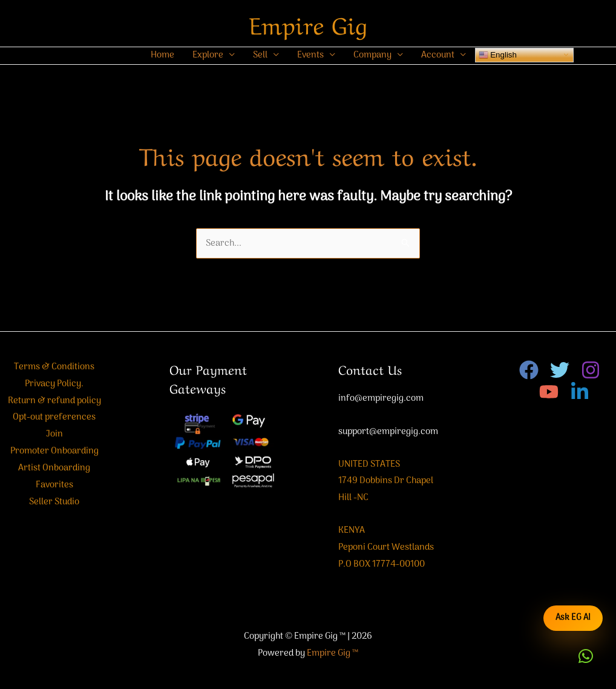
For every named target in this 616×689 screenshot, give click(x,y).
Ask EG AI (573, 618)
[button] (586, 656)
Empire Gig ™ (333, 653)
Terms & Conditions (54, 367)
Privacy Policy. (54, 384)
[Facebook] (529, 370)
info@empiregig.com (381, 398)
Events (310, 55)
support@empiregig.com (388, 432)
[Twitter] (560, 370)
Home (162, 55)
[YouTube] (549, 392)
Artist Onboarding (54, 468)
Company (372, 55)
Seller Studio (54, 502)
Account (438, 55)
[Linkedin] (580, 392)
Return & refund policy (54, 401)
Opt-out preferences (54, 417)
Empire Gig (308, 23)
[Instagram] (591, 370)
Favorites (54, 485)
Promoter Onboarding (54, 451)
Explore (208, 55)
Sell (260, 55)
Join (54, 434)
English (498, 54)
